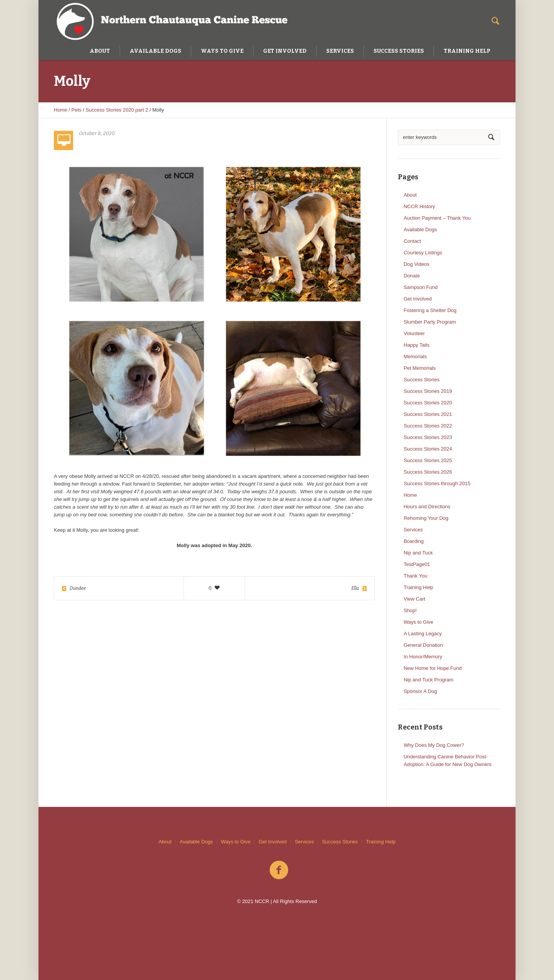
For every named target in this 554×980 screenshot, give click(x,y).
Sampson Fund (421, 287)
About (410, 195)
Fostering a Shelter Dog (430, 310)
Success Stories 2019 (428, 391)
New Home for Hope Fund (433, 668)
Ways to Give (418, 622)
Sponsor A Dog (420, 691)
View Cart (414, 599)
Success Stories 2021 (428, 414)
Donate (412, 276)
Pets (77, 110)
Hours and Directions (427, 507)
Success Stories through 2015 (437, 483)
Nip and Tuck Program (428, 680)
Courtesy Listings (423, 253)
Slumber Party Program (430, 322)
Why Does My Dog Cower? (434, 745)
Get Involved (418, 299)
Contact (412, 241)
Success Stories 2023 (428, 437)
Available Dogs (420, 230)
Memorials (415, 356)
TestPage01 (417, 564)
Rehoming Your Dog (426, 518)
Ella (355, 588)
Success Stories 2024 (428, 449)
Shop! (410, 610)
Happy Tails (416, 345)
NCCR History (419, 206)
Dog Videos (416, 264)
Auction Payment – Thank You (437, 218)
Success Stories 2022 (428, 426)
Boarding (414, 541)
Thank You (415, 576)
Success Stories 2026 (428, 472)
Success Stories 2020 (428, 403)
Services (413, 530)
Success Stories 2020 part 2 (117, 110)
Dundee (78, 588)
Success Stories (421, 380)
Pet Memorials (420, 368)
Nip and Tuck (418, 553)
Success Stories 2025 (428, 460)
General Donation (423, 645)
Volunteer (414, 333)
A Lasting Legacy (423, 634)
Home (61, 110)
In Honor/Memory (423, 657)
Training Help (418, 587)
